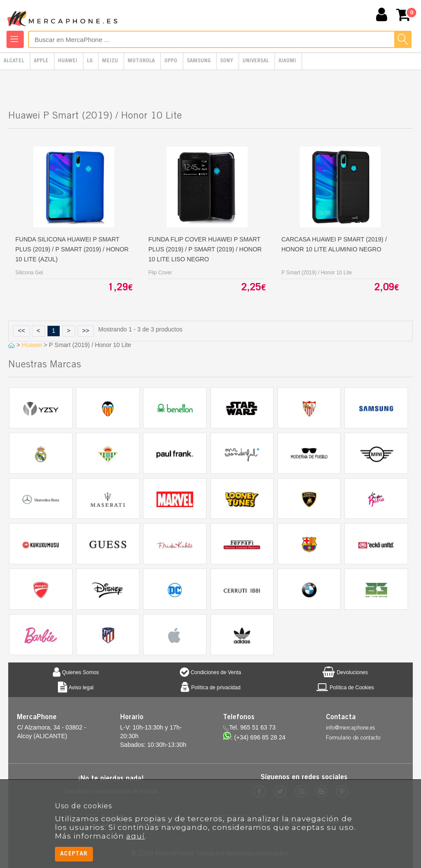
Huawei (68, 61)
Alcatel (14, 61)
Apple (41, 61)
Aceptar (74, 854)
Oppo (171, 61)
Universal (256, 61)
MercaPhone (64, 16)
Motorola (141, 61)
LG (90, 61)
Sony (226, 61)
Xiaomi (287, 61)
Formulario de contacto (353, 738)
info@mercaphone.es (350, 728)
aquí (136, 836)
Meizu (110, 61)
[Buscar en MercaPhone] (220, 39)
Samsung (199, 61)
